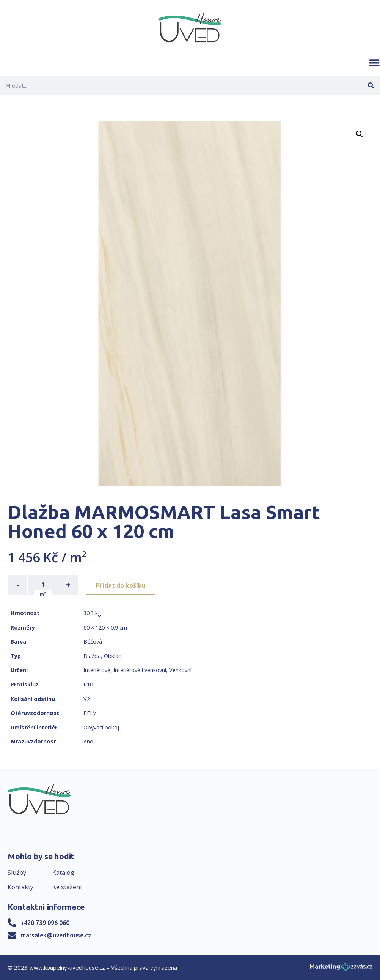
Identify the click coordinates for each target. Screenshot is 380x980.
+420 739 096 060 (45, 923)
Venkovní (180, 670)
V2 (87, 699)
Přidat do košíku (122, 585)
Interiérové (97, 670)
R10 (88, 684)
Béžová (93, 641)
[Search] (371, 85)
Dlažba (92, 656)
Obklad (113, 656)
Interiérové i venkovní (140, 670)
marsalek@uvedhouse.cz (56, 935)
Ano (88, 741)
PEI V (90, 713)
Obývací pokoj (101, 727)
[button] (374, 63)
